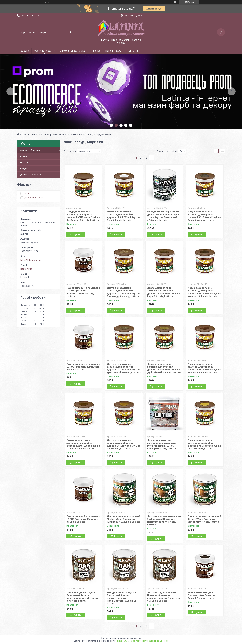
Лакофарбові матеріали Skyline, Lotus (65, 135)
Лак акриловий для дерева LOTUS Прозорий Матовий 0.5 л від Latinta (83, 519)
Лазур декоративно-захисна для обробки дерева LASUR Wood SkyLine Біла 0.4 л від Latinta (124, 216)
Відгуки (24, 168)
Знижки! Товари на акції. (73, 51)
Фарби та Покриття (30, 150)
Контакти (133, 51)
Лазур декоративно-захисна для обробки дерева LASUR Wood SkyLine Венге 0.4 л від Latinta (204, 216)
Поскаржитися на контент (128, 641)
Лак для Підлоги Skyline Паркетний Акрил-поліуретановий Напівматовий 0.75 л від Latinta (121, 598)
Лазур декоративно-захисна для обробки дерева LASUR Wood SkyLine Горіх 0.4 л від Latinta (164, 292)
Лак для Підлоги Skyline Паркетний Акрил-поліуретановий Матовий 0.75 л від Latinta (82, 597)
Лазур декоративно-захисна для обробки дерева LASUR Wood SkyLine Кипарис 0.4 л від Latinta (204, 292)
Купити (78, 234)
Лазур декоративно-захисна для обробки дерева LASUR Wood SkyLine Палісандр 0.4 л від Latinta (124, 292)
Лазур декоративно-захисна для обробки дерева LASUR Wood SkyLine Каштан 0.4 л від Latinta (83, 444)
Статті (23, 156)
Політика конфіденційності (155, 641)
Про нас (96, 51)
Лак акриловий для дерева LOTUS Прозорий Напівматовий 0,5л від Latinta (83, 292)
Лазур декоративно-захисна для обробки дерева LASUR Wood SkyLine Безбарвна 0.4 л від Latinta (83, 216)
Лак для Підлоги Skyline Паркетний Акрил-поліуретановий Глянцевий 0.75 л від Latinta (164, 597)
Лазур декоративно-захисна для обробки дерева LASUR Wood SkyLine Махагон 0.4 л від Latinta (204, 368)
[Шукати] (70, 32)
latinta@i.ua (26, 269)
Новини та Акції (114, 51)
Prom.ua (137, 638)
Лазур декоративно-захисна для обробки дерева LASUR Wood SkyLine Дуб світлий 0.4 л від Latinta (164, 368)
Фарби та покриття (45, 51)
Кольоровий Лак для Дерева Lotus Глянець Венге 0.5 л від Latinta (201, 595)
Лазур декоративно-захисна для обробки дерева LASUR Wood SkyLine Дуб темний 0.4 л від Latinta (124, 368)
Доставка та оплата (31, 175)
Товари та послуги (32, 135)
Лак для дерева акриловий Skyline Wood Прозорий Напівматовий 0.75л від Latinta (164, 520)
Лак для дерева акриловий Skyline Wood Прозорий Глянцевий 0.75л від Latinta (124, 519)
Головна (24, 51)
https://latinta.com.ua (31, 260)
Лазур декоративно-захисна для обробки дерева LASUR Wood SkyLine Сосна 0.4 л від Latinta (204, 444)
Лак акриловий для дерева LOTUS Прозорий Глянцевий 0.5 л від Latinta (83, 367)
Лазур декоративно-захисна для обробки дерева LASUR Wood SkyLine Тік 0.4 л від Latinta (124, 444)
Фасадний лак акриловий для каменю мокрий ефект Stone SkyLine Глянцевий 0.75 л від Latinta (164, 216)
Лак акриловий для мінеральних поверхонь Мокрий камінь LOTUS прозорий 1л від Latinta (162, 444)
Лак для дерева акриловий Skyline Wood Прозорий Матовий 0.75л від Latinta (204, 519)
